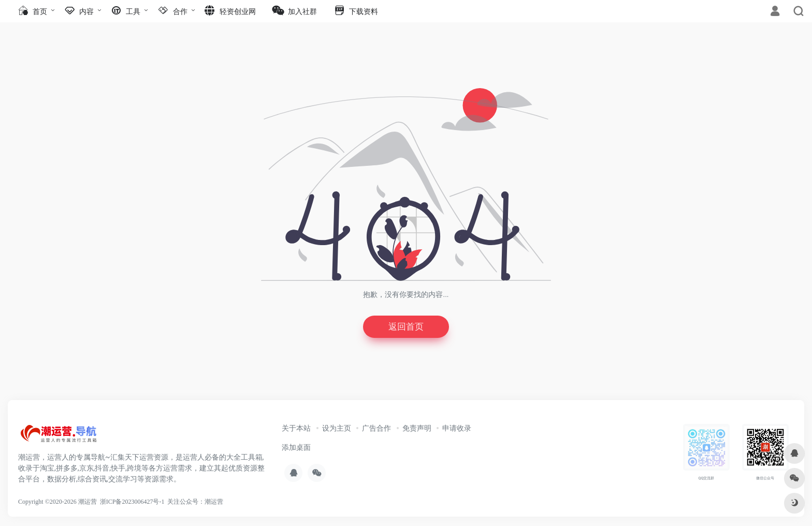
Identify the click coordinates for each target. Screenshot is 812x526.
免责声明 (417, 429)
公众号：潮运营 (201, 503)
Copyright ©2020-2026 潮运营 (57, 503)
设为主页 (337, 429)
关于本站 (296, 429)
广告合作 (376, 429)
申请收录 (457, 429)
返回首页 (406, 327)
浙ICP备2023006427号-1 (132, 503)
